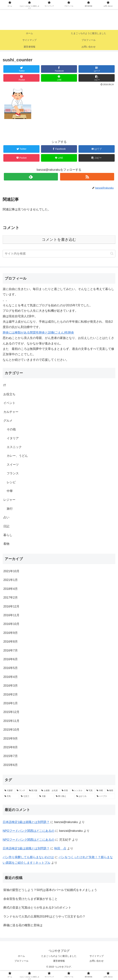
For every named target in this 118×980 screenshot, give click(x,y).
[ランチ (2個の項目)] (21, 791)
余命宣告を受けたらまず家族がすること (30, 899)
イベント (9, 403)
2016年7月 (11, 650)
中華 (10, 491)
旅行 (10, 509)
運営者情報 (59, 961)
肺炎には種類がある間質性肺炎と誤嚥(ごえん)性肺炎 (38, 333)
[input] (59, 254)
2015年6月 (11, 765)
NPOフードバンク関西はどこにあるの (29, 831)
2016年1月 (11, 703)
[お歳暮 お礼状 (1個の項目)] (50, 791)
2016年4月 (11, 677)
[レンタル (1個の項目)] (77, 791)
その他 (11, 429)
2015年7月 (11, 756)
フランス (13, 473)
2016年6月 (11, 659)
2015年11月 (11, 721)
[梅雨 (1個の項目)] (110, 791)
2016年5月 (11, 668)
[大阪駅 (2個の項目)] (9, 791)
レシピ (11, 482)
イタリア (13, 438)
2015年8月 (11, 747)
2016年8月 (11, 642)
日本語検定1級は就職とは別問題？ (26, 822)
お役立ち (9, 394)
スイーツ (13, 465)
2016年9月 (11, 633)
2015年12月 (11, 712)
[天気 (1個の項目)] (11, 796)
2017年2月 (11, 598)
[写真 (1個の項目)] (90, 791)
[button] (112, 253)
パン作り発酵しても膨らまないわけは (28, 857)
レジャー (9, 500)
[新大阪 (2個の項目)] (33, 791)
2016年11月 (11, 615)
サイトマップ (97, 956)
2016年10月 (11, 624)
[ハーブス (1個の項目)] (105, 796)
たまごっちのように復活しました (59, 956)
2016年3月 (11, 686)
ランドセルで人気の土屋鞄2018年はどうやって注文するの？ (44, 916)
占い (6, 517)
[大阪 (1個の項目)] (46, 796)
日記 (6, 526)
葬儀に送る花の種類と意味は (23, 925)
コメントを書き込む (59, 240)
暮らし (8, 535)
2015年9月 (11, 739)
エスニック (14, 447)
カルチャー (11, 412)
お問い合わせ (97, 961)
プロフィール (21, 961)
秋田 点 (60, 848)
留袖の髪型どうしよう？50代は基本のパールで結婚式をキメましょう (50, 890)
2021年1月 (11, 580)
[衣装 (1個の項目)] (65, 791)
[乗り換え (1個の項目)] (64, 796)
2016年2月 (11, 695)
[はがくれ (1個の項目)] (85, 796)
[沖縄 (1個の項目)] (100, 791)
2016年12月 (11, 606)
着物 (6, 544)
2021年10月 (11, 571)
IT (5, 385)
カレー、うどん (17, 456)
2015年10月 (11, 730)
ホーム (21, 956)
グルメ (8, 421)
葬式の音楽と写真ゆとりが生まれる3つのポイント (37, 908)
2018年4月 (11, 589)
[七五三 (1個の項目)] (28, 796)
